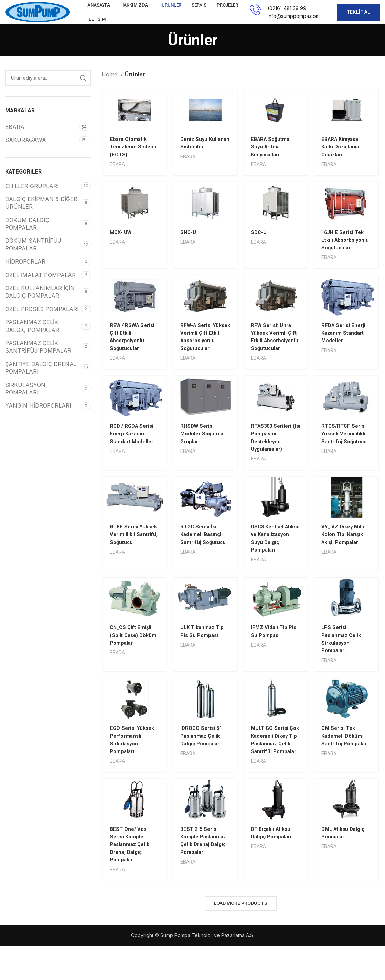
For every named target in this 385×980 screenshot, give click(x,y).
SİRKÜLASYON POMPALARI (25, 398)
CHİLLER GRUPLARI (32, 196)
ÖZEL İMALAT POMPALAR (40, 285)
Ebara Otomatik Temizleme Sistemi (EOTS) (133, 157)
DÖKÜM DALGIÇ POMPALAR (27, 234)
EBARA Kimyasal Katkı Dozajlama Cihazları (343, 157)
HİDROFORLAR (25, 271)
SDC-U (259, 243)
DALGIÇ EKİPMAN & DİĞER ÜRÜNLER (41, 213)
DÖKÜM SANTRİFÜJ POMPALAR (33, 254)
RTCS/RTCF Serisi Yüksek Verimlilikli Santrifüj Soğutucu (346, 461)
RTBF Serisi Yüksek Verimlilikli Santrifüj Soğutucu (132, 562)
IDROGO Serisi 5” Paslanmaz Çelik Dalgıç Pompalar (202, 765)
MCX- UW (120, 243)
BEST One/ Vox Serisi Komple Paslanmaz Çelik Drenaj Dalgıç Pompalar (130, 881)
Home (110, 84)
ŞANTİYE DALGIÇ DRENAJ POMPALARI (41, 378)
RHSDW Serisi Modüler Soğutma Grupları (203, 461)
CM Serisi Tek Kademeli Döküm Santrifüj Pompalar (347, 765)
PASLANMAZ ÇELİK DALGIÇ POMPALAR (32, 336)
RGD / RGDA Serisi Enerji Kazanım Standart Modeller (132, 461)
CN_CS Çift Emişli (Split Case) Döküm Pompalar (133, 663)
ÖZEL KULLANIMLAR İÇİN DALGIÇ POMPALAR (40, 302)
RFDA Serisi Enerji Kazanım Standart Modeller (346, 352)
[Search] (48, 88)
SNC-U (188, 243)
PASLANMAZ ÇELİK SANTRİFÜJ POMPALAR (38, 357)
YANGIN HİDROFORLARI (38, 415)
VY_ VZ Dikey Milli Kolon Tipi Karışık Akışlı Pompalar (345, 562)
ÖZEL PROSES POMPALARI (42, 319)
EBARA (117, 174)
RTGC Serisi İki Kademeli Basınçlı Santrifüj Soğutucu (204, 562)
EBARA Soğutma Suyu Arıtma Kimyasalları (272, 157)
